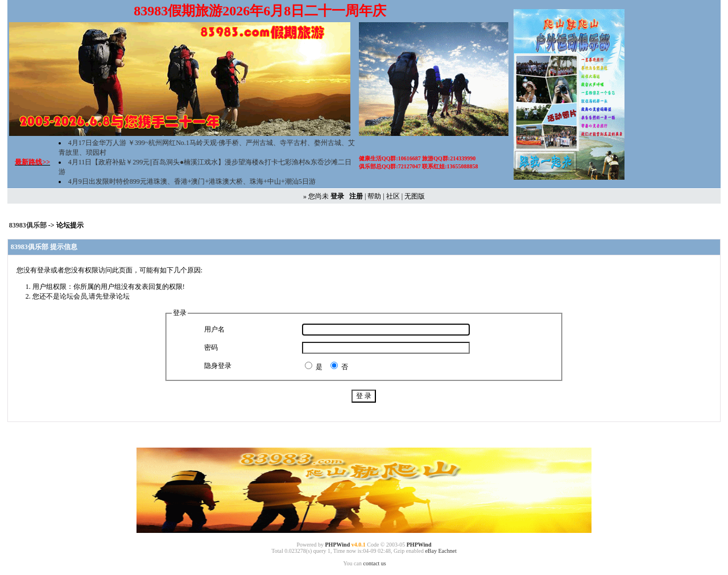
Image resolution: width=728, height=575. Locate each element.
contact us (374, 563)
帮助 (374, 196)
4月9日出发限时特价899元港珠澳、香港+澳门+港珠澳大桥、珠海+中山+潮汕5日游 (192, 181)
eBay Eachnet (440, 551)
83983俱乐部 (29, 225)
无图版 (415, 196)
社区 (393, 196)
